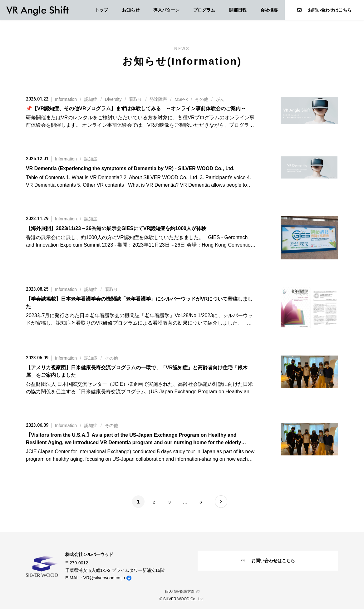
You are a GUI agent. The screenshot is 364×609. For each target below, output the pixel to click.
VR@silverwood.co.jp (104, 578)
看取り (135, 99)
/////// (140, 99)
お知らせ (131, 10)
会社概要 (269, 10)
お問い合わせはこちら (324, 10)
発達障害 (158, 99)
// (86, 289)
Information (66, 99)
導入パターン (166, 10)
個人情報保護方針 (182, 592)
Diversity (113, 99)
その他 (202, 99)
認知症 (91, 99)
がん (220, 99)
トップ (101, 10)
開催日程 (238, 10)
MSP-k (181, 99)
